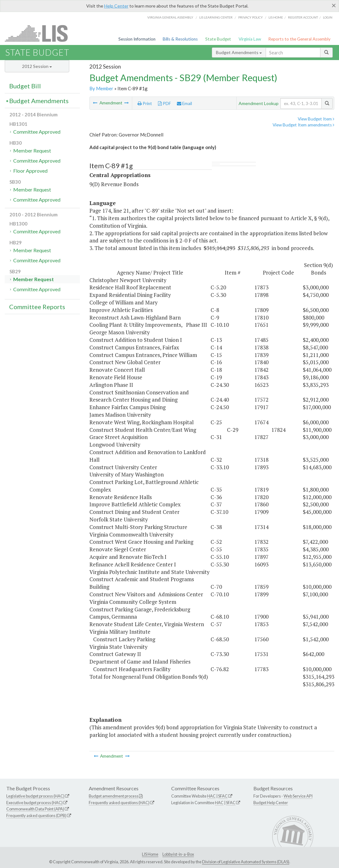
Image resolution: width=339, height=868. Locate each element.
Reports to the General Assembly (299, 39)
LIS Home (150, 854)
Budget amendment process (114, 796)
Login (328, 17)
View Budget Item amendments (303, 125)
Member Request (32, 150)
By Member (101, 88)
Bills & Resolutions (180, 39)
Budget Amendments (239, 52)
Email (184, 103)
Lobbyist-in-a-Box (178, 854)
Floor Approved (30, 171)
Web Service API (298, 796)
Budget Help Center (271, 803)
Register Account (303, 17)
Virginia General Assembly (170, 17)
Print (145, 103)
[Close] (334, 5)
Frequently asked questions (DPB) (36, 815)
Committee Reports (37, 307)
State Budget (218, 39)
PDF (164, 103)
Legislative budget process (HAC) (35, 796)
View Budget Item (316, 119)
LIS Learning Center (216, 17)
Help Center (116, 6)
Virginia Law (250, 39)
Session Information (137, 39)
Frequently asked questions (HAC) (119, 803)
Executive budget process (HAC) (34, 803)
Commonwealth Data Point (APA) (35, 809)
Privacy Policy (251, 17)
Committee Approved (37, 132)
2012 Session (37, 66)
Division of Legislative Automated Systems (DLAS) (246, 862)
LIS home (276, 17)
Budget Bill (25, 86)
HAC (211, 796)
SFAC (223, 796)
